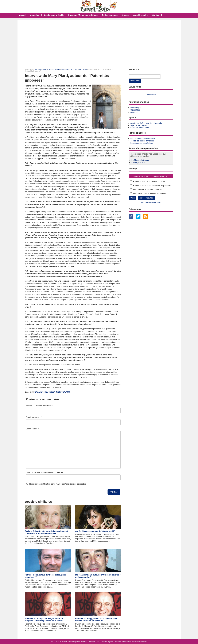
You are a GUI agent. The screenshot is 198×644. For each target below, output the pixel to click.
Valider (114, 492)
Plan (98, 642)
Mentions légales (107, 642)
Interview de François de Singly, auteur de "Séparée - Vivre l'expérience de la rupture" (45, 620)
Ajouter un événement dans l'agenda (146, 123)
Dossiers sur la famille (54, 15)
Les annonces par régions (142, 143)
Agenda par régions (139, 125)
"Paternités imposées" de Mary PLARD (52, 392)
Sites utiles (135, 110)
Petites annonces (110, 15)
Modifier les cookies (139, 642)
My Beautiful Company (87, 642)
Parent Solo (151, 95)
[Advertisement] (99, 42)
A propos (134, 112)
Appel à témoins (141, 15)
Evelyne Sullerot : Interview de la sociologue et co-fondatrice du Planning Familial (46, 532)
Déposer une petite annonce (143, 139)
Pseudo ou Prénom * (39, 405)
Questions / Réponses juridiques (83, 15)
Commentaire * (32, 429)
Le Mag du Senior (139, 162)
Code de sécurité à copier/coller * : (44, 472)
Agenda (126, 15)
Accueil (23, 15)
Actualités (35, 15)
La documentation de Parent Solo (47, 69)
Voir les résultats (146, 198)
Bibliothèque (136, 108)
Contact (156, 15)
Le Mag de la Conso (140, 160)
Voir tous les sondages (151, 202)
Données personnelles (123, 642)
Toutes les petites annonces (142, 141)
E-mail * (34, 417)
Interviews (83, 69)
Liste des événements (140, 128)
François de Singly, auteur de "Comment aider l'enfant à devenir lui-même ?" (96, 620)
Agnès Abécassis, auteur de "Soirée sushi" (95, 531)
